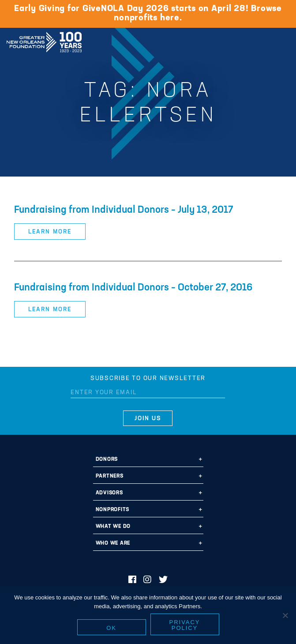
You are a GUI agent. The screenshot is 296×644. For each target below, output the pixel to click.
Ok (111, 628)
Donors (107, 459)
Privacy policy (185, 625)
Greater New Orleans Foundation (44, 39)
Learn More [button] (50, 232)
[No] (285, 615)
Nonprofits (113, 510)
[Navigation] (282, 41)
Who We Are (113, 543)
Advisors (109, 493)
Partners (110, 476)
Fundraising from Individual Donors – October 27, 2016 (133, 288)
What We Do (113, 527)
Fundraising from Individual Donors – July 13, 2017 (124, 210)
